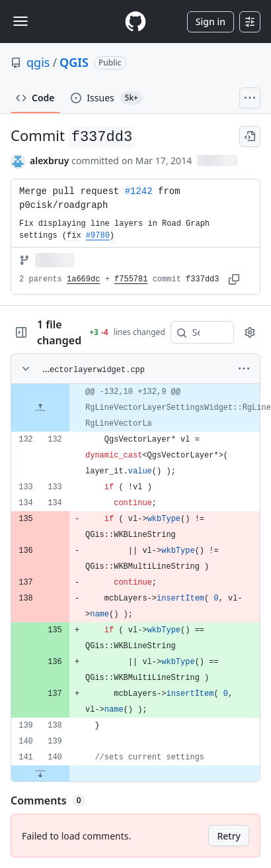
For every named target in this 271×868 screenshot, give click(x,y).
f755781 (131, 279)
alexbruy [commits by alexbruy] (49, 161)
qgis (38, 62)
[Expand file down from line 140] (40, 773)
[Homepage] (135, 22)
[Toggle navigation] (20, 21)
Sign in (211, 22)
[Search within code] (196, 332)
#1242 (139, 191)
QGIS (74, 62)
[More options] (244, 369)
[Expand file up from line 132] (40, 408)
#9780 (98, 236)
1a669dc (83, 279)
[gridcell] (135, 408)
